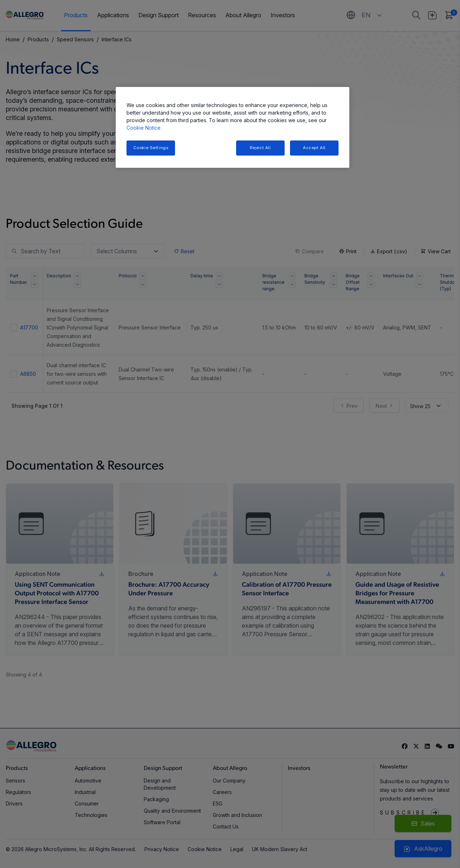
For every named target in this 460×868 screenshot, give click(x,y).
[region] (233, 127)
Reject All (260, 148)
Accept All (314, 148)
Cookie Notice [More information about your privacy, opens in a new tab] (144, 128)
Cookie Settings (151, 148)
